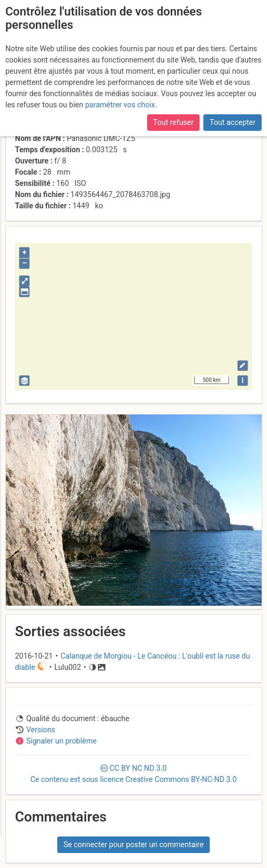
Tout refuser (173, 122)
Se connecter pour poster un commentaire (134, 844)
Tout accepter (233, 122)
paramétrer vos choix (120, 105)
